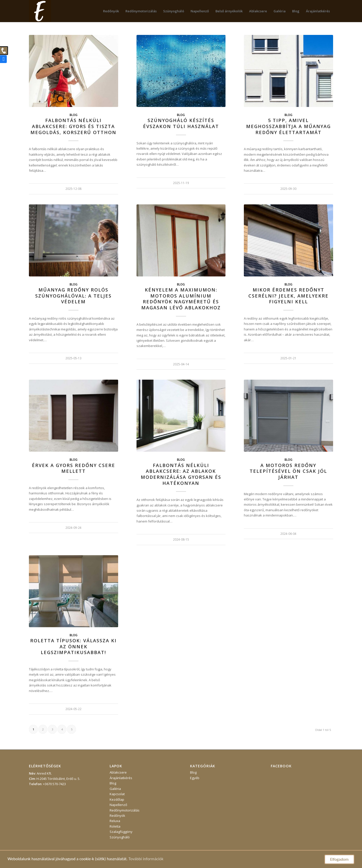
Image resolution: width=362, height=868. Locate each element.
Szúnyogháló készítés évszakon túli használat (181, 123)
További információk (146, 859)
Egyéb (195, 778)
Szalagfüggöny (121, 832)
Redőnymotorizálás (125, 810)
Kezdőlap (117, 799)
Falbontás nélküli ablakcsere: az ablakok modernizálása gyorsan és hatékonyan (181, 474)
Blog (74, 115)
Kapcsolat (117, 794)
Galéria (115, 789)
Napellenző (118, 805)
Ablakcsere (118, 772)
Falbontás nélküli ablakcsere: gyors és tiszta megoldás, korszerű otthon (73, 126)
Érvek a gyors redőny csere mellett (74, 468)
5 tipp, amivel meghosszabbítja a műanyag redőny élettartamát (288, 126)
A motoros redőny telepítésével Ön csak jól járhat (288, 471)
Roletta (115, 826)
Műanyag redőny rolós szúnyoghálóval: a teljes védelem (73, 296)
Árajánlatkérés (121, 778)
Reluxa (115, 821)
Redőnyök (117, 816)
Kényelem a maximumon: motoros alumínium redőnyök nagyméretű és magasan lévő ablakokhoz (181, 299)
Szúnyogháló (120, 837)
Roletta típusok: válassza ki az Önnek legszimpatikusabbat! (73, 646)
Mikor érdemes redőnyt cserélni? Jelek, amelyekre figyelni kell (288, 296)
